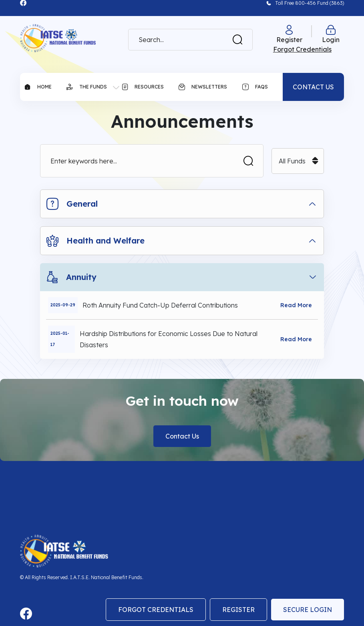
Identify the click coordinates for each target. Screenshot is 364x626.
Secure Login (308, 610)
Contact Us (182, 436)
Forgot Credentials (156, 610)
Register (238, 610)
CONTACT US (313, 87)
